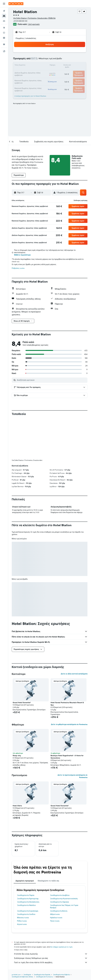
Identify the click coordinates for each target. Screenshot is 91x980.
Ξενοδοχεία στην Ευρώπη (42, 975)
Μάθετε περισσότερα (22, 255)
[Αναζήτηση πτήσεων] (4, 11)
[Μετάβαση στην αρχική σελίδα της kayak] (16, 4)
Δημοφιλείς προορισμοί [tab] (25, 881)
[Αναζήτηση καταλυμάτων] (4, 16)
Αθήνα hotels (55, 914)
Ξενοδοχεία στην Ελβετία (61, 975)
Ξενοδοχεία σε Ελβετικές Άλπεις (22, 977)
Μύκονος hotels (23, 918)
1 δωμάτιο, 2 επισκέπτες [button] (26, 38)
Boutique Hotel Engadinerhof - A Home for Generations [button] (67, 757)
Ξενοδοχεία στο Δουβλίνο (60, 895)
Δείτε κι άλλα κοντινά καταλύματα (74, 674)
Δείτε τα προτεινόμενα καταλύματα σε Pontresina (73, 776)
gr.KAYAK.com (16, 975)
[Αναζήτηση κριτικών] (52, 380)
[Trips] (4, 44)
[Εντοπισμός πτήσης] (4, 33)
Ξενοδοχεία (27, 975)
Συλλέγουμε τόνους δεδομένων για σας (51, 958)
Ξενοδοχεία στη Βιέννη (59, 911)
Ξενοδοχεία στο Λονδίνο (26, 914)
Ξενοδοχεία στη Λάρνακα (59, 902)
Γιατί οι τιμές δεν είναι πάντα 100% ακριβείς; (51, 962)
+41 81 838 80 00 (20, 21)
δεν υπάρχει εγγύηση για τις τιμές (61, 947)
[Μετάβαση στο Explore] (4, 28)
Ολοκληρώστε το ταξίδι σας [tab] (48, 881)
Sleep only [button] (17, 756)
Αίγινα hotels (22, 924)
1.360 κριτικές (34, 24)
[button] (4, 4)
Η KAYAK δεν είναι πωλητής (51, 954)
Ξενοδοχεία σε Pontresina (44, 977)
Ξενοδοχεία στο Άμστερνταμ (28, 899)
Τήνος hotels (55, 921)
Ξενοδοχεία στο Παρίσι (26, 895)
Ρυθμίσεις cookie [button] (18, 268)
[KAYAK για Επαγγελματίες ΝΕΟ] (4, 38)
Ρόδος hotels (22, 921)
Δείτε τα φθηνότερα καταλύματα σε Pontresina (69, 724)
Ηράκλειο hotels (56, 918)
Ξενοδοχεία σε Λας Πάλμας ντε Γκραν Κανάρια (64, 906)
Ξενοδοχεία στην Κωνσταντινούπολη (64, 899)
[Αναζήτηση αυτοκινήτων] (4, 21)
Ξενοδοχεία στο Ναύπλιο (26, 905)
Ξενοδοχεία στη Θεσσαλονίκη (28, 902)
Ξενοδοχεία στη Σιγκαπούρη (28, 911)
